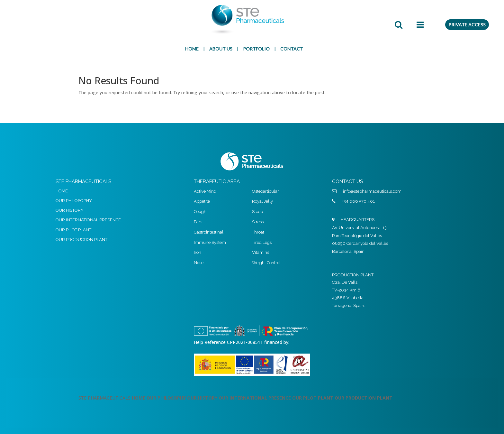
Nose (199, 263)
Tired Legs (262, 242)
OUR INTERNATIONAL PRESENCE (88, 220)
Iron (198, 252)
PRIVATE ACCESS (467, 25)
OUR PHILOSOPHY (74, 201)
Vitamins (261, 252)
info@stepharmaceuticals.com (372, 191)
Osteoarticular (265, 191)
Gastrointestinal (209, 232)
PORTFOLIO (256, 49)
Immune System (210, 242)
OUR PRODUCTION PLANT (81, 240)
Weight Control (266, 263)
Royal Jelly (262, 201)
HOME (192, 49)
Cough (200, 212)
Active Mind (205, 191)
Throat (258, 232)
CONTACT (292, 49)
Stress (258, 222)
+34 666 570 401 (358, 201)
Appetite (202, 201)
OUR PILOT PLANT (73, 230)
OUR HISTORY (70, 210)
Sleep (257, 212)
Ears (198, 222)
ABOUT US (221, 49)
